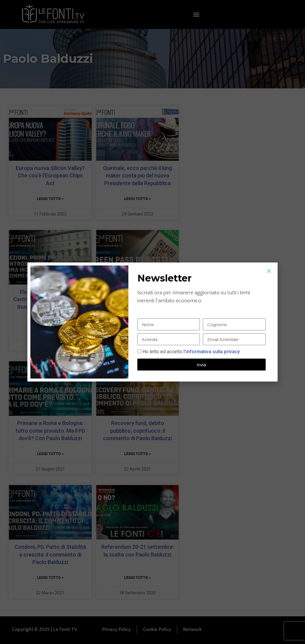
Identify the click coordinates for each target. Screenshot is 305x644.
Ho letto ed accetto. (192, 352)
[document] (152, 322)
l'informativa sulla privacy (211, 352)
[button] (269, 271)
